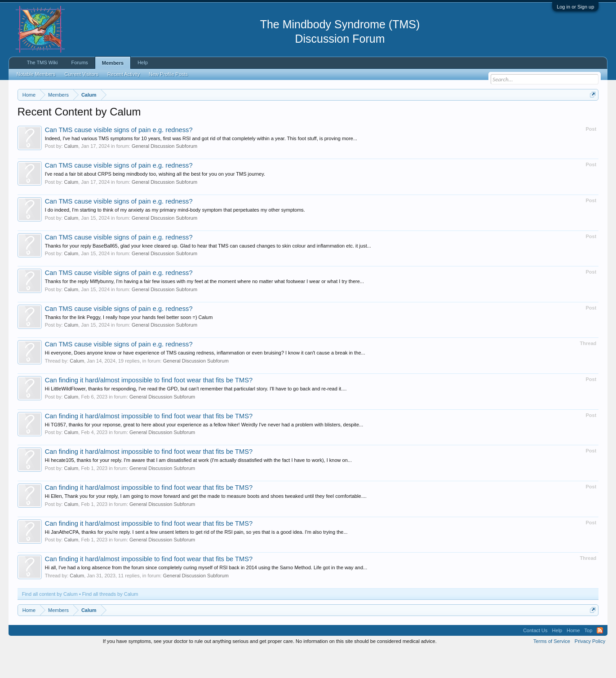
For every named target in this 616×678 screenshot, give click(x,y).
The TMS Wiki (42, 62)
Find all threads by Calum (110, 621)
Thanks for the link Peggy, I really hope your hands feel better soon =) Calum (129, 344)
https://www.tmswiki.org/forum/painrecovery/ (429, 116)
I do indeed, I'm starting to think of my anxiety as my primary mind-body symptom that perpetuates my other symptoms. (175, 237)
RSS (600, 657)
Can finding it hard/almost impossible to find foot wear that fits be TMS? (149, 407)
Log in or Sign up (575, 7)
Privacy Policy (590, 668)
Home (573, 657)
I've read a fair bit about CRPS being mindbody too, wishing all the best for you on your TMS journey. (155, 201)
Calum (71, 173)
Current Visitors (82, 74)
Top (589, 657)
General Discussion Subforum (164, 173)
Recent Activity (124, 74)
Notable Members (36, 74)
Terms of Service (552, 668)
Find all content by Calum (50, 621)
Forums (80, 62)
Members (113, 63)
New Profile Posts (168, 74)
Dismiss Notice (591, 116)
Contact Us (535, 657)
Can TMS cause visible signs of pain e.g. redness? (119, 157)
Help (143, 62)
